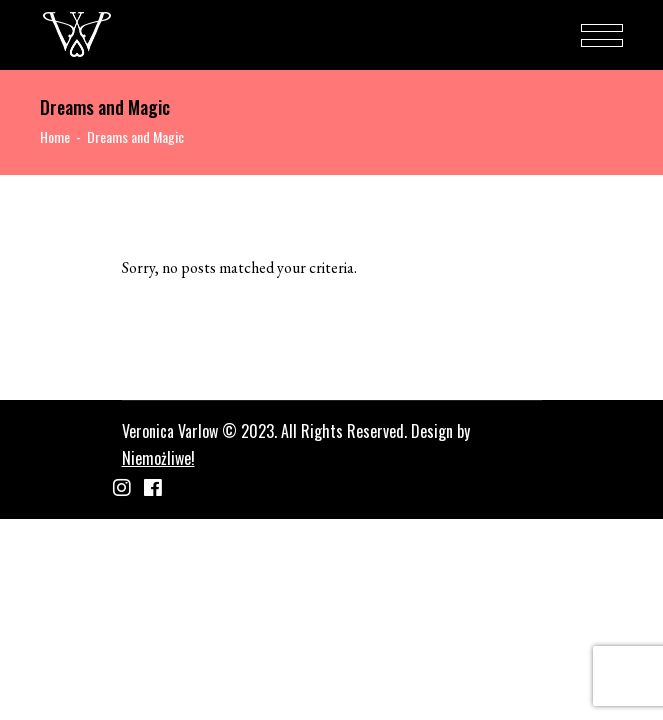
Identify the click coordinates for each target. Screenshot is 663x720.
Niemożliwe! (158, 458)
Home (55, 136)
